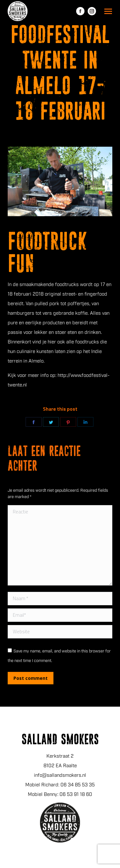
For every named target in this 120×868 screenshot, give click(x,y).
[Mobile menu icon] (108, 11)
